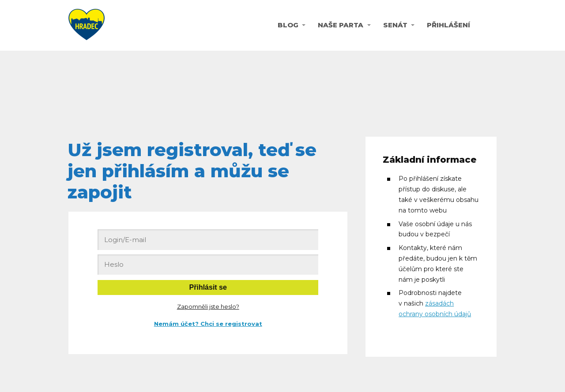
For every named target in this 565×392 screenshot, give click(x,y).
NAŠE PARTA (341, 25)
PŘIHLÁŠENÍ (448, 25)
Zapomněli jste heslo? (208, 306)
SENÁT (395, 25)
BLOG (288, 25)
